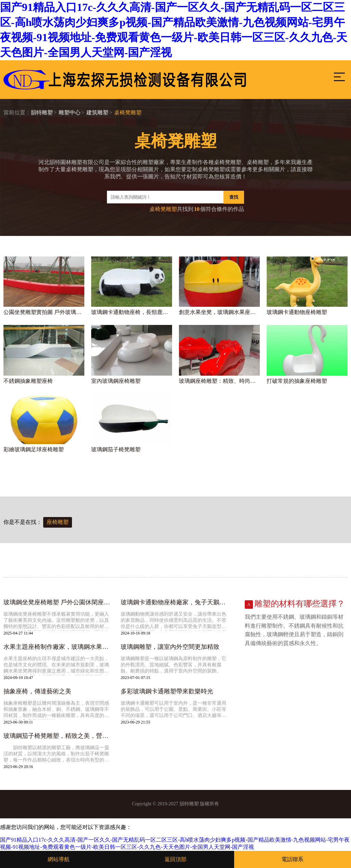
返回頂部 (175, 859)
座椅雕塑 (58, 522)
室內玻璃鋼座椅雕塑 (116, 381)
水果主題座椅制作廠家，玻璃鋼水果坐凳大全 (59, 647)
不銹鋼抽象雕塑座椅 (28, 381)
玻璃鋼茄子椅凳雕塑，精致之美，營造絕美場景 (59, 736)
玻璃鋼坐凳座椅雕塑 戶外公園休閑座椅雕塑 (59, 602)
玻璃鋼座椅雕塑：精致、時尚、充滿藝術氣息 (219, 381)
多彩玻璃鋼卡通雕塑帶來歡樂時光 (167, 691)
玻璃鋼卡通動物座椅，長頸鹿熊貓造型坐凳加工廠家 (132, 312)
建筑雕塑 (97, 112)
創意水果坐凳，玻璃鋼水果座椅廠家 (219, 312)
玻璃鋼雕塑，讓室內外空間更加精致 (170, 647)
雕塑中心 (70, 112)
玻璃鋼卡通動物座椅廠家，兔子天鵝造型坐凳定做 (176, 602)
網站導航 (59, 859)
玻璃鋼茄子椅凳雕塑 (116, 449)
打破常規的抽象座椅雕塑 (297, 381)
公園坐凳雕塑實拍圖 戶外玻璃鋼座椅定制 (44, 312)
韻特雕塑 (42, 112)
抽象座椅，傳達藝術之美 (37, 691)
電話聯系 (292, 859)
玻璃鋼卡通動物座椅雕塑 (297, 312)
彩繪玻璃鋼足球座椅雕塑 (34, 449)
